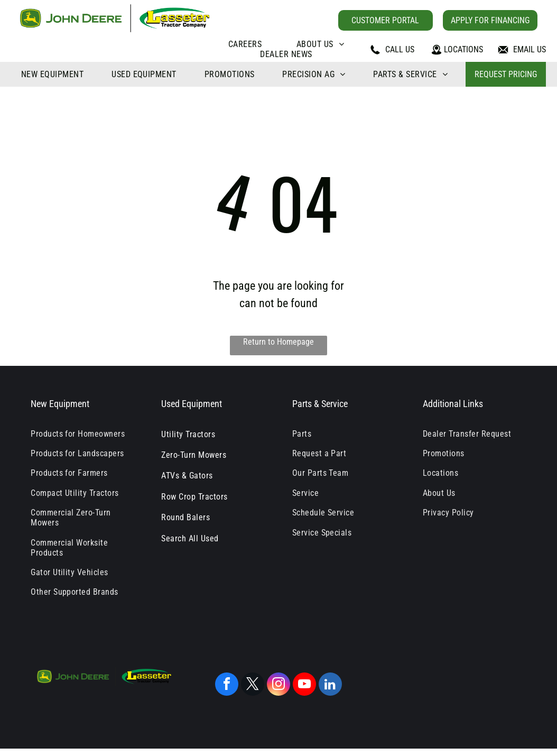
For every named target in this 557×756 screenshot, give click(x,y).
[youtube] (304, 685)
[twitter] (253, 685)
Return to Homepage (278, 342)
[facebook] (227, 685)
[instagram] (278, 685)
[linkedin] (330, 685)
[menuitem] (245, 44)
